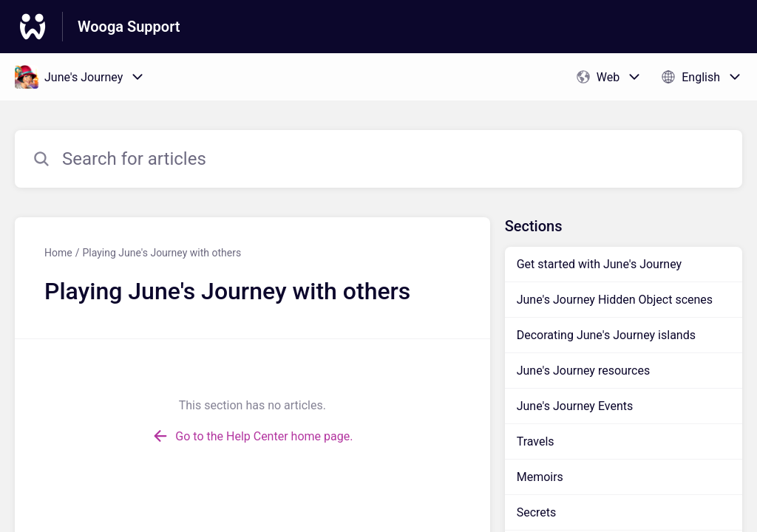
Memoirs (540, 477)
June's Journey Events (575, 406)
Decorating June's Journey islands (606, 335)
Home (58, 253)
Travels (536, 441)
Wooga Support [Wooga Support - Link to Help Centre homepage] (129, 27)
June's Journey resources (584, 371)
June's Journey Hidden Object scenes (615, 300)
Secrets (537, 512)
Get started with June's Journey (599, 264)
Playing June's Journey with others (162, 253)
